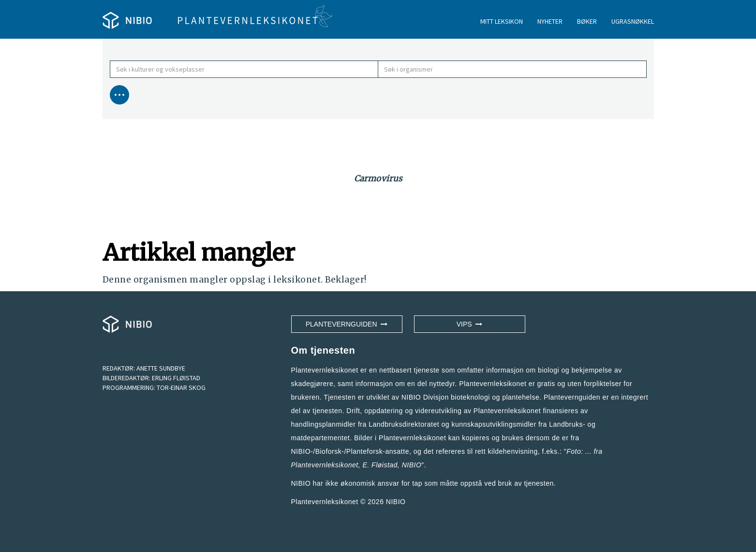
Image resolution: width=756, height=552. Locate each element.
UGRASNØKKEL (633, 21)
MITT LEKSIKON (502, 21)
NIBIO (396, 502)
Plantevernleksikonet (325, 465)
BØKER (587, 21)
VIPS (470, 324)
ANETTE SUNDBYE (161, 368)
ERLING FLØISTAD (176, 378)
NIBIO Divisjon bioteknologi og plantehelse (471, 397)
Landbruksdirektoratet (404, 424)
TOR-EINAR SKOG (181, 388)
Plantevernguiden (347, 324)
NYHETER (550, 21)
